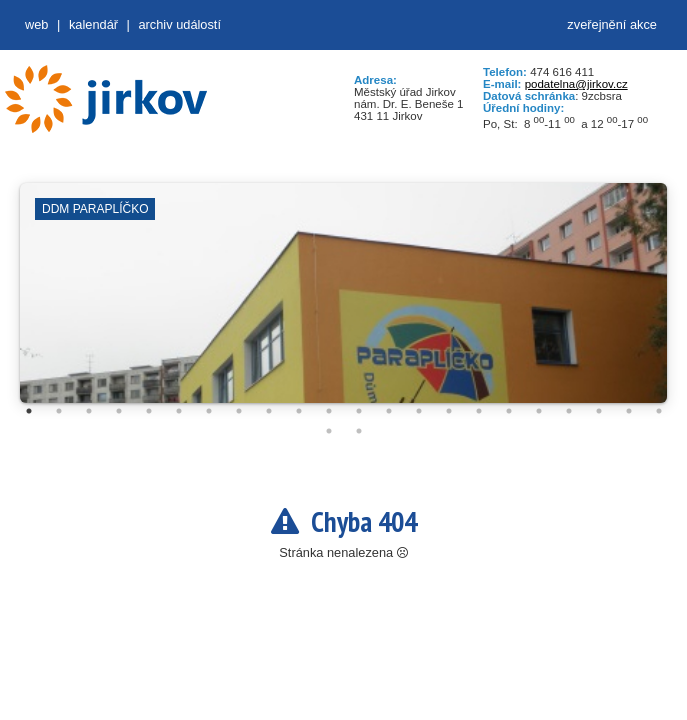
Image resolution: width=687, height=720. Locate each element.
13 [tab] (389, 411)
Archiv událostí (179, 24)
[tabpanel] (343, 303)
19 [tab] (569, 411)
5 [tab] (149, 411)
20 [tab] (599, 411)
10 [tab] (299, 411)
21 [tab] (629, 411)
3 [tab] (89, 411)
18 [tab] (539, 411)
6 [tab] (179, 411)
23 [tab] (329, 431)
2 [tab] (59, 411)
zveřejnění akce (612, 24)
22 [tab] (659, 411)
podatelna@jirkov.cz (576, 84)
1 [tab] (29, 411)
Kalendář (93, 24)
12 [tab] (359, 411)
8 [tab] (239, 411)
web (36, 24)
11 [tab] (329, 411)
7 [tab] (209, 411)
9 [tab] (269, 411)
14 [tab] (419, 411)
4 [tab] (119, 411)
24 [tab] (359, 431)
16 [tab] (479, 411)
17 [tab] (509, 411)
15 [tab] (449, 411)
